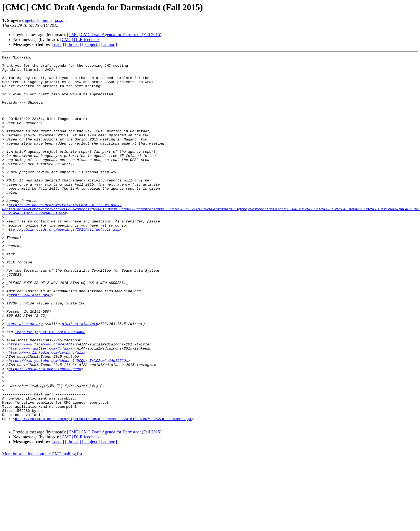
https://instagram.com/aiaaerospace (45, 432)
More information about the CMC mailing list (42, 526)
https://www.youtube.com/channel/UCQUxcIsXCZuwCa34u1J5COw (68, 422)
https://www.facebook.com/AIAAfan (43, 402)
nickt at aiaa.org (25, 378)
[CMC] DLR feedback (80, 39)
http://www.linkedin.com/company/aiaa (47, 412)
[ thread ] (73, 44)
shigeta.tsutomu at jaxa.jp (44, 20)
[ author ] (109, 44)
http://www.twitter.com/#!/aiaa (40, 407)
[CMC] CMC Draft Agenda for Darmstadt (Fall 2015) (114, 35)
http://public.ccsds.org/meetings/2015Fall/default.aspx (64, 265)
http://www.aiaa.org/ (30, 343)
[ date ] (58, 44)
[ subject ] (91, 44)
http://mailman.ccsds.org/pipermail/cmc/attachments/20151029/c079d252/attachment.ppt (103, 491)
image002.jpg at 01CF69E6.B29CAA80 (50, 388)
